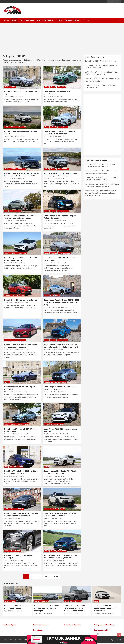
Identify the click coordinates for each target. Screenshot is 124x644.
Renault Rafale (62, 340)
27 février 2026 (9, 221)
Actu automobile (22, 640)
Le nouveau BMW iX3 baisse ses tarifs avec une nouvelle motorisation (106, 608)
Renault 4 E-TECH (63, 169)
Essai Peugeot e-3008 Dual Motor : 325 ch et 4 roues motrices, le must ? (60, 557)
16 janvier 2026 (49, 263)
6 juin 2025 (47, 518)
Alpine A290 (54, 424)
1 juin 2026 (8, 97)
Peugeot (14, 127)
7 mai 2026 (47, 97)
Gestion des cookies (102, 630)
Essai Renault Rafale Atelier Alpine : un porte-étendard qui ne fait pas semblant (61, 346)
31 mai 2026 (68, 613)
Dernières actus (11, 583)
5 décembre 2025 (49, 307)
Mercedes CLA (63, 127)
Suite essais (45, 601)
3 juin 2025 (8, 560)
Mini (72, 601)
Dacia (46, 509)
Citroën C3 (15, 295)
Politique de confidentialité (104, 625)
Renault (53, 87)
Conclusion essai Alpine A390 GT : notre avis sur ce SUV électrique (47, 608)
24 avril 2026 (8, 136)
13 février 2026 (49, 221)
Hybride (59, 20)
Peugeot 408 (22, 127)
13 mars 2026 (48, 179)
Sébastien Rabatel (18, 97)
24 (46, 576)
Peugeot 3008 (62, 382)
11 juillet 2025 (48, 476)
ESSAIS (14, 20)
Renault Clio (62, 87)
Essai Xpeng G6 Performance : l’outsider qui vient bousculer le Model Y (21, 515)
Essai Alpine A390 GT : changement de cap (101, 61)
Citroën (8, 295)
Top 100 (86, 20)
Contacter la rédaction (72, 625)
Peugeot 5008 (22, 253)
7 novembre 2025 (49, 350)
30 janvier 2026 (9, 263)
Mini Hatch (78, 601)
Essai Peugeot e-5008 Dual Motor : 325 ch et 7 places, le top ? (21, 259)
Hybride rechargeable (45, 20)
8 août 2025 (8, 476)
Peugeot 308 (22, 169)
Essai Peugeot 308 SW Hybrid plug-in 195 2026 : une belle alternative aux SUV (22, 175)
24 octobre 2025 (9, 392)
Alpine (7, 87)
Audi (6, 211)
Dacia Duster (54, 509)
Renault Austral (63, 211)
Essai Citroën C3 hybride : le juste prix (21, 300)
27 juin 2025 (8, 518)
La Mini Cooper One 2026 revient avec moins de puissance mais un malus (75, 608)
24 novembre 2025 (10, 350)
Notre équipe (38, 630)
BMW (6, 467)
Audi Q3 (12, 211)
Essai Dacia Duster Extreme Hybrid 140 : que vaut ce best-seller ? (61, 515)
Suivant (55, 576)
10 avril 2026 (48, 136)
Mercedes (54, 127)
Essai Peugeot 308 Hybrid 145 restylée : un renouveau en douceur (21, 346)
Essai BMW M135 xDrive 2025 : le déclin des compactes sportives (21, 472)
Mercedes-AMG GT (64, 253)
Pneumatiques (15, 551)
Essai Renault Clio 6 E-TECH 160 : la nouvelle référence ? (59, 93)
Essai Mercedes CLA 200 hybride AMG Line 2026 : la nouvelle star (60, 133)
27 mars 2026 (9, 179)
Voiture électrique (27, 20)
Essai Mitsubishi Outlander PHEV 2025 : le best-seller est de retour (61, 472)
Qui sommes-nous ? (41, 625)
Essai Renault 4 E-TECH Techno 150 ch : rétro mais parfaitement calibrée (61, 175)
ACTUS (7, 20)
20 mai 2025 (48, 560)
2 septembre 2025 (50, 434)
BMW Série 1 (13, 467)
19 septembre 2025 (10, 434)
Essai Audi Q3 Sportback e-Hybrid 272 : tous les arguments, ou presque (21, 217)
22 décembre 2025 (10, 303)
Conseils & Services (72, 20)
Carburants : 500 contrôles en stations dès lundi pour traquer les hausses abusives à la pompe (101, 193)
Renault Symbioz (23, 424)
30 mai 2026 (98, 613)
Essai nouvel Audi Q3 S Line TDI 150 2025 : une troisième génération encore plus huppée (62, 302)
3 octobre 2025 (49, 392)
